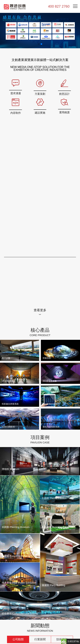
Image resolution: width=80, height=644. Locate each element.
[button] (39, 44)
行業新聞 (40, 639)
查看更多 (40, 310)
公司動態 (18, 639)
